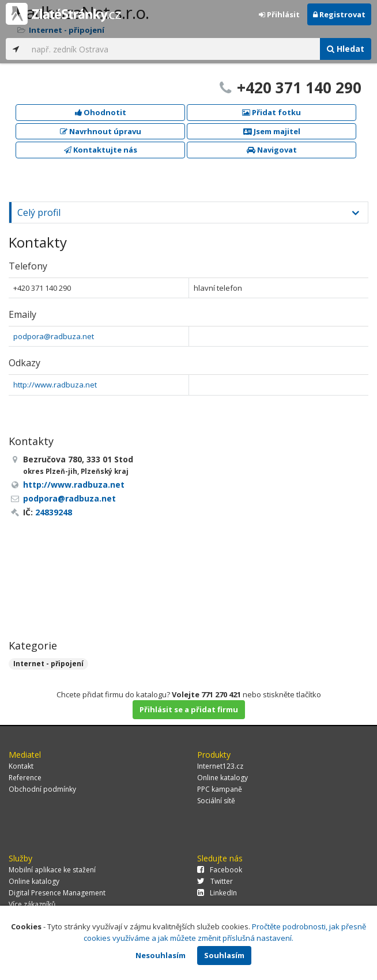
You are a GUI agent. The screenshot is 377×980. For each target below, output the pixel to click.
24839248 (54, 512)
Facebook (220, 870)
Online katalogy (223, 778)
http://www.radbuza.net (55, 385)
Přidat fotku (272, 112)
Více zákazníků (32, 904)
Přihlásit (279, 14)
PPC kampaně (220, 789)
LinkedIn (217, 893)
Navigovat (272, 150)
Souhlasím (224, 955)
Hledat (346, 49)
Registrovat (339, 14)
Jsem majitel (272, 131)
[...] (173, 49)
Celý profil (39, 212)
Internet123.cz (220, 766)
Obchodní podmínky (42, 789)
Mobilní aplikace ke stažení (52, 870)
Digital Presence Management (57, 893)
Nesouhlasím (161, 955)
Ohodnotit (101, 112)
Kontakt (21, 766)
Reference (25, 778)
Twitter (215, 881)
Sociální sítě (216, 801)
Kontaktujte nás (101, 150)
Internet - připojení (48, 664)
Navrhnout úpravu (101, 131)
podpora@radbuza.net (54, 336)
